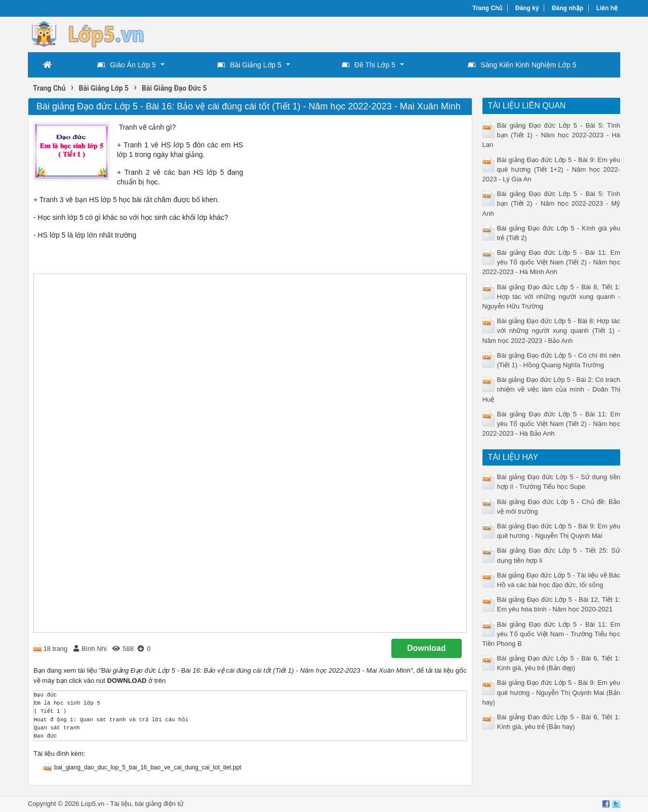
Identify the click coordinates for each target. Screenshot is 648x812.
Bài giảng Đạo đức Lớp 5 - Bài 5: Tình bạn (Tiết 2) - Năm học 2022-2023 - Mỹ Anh (552, 203)
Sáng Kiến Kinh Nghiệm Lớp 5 (522, 65)
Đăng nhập (568, 8)
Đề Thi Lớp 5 (369, 65)
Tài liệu (121, 804)
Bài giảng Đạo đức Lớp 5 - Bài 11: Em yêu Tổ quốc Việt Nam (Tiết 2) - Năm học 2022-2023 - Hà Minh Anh (552, 262)
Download (426, 648)
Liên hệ (607, 8)
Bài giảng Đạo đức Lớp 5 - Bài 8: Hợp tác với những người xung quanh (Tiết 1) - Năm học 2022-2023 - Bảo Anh (552, 331)
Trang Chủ (487, 8)
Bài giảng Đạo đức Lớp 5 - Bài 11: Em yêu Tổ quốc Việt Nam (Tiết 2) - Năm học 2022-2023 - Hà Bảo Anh (552, 424)
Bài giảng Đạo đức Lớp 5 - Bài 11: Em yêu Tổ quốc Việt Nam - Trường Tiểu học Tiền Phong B (552, 634)
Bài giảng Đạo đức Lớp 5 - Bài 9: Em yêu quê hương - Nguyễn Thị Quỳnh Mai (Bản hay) (552, 692)
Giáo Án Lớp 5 (127, 65)
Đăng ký (527, 8)
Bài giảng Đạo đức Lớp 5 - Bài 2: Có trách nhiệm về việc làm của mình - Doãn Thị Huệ (552, 389)
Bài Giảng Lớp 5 (249, 65)
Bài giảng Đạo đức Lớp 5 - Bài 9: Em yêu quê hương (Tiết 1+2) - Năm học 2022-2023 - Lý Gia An (552, 169)
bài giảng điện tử (159, 804)
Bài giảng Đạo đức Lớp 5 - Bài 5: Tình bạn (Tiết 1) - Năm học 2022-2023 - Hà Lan (552, 135)
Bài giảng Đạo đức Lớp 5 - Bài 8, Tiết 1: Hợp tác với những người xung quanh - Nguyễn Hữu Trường (552, 297)
